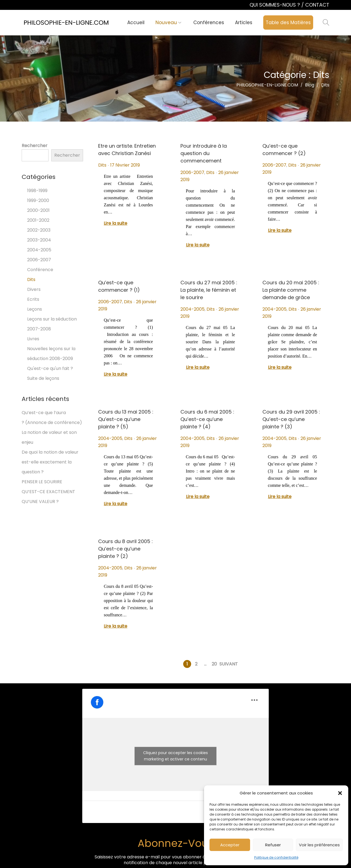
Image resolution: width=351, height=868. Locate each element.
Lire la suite (115, 223)
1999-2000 (38, 200)
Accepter (230, 845)
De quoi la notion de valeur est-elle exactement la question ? (50, 462)
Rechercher (35, 146)
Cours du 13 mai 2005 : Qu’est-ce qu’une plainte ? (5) (126, 419)
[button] (340, 793)
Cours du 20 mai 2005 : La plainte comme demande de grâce (291, 290)
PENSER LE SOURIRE (42, 482)
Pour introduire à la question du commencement (204, 153)
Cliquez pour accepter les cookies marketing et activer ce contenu (175, 756)
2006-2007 (192, 172)
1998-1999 (37, 191)
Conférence (40, 270)
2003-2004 (39, 240)
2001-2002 (38, 220)
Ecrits (33, 299)
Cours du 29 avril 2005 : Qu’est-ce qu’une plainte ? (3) (291, 419)
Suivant (229, 664)
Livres (33, 339)
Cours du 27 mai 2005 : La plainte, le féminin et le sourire (209, 290)
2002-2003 (39, 230)
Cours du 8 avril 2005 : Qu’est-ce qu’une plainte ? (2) (125, 549)
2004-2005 (193, 309)
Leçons (35, 309)
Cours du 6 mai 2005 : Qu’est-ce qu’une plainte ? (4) (207, 419)
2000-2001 (38, 210)
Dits (102, 165)
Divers (34, 289)
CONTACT (317, 5)
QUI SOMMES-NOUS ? (275, 5)
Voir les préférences (319, 845)
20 (214, 664)
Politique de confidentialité (276, 857)
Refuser (273, 845)
